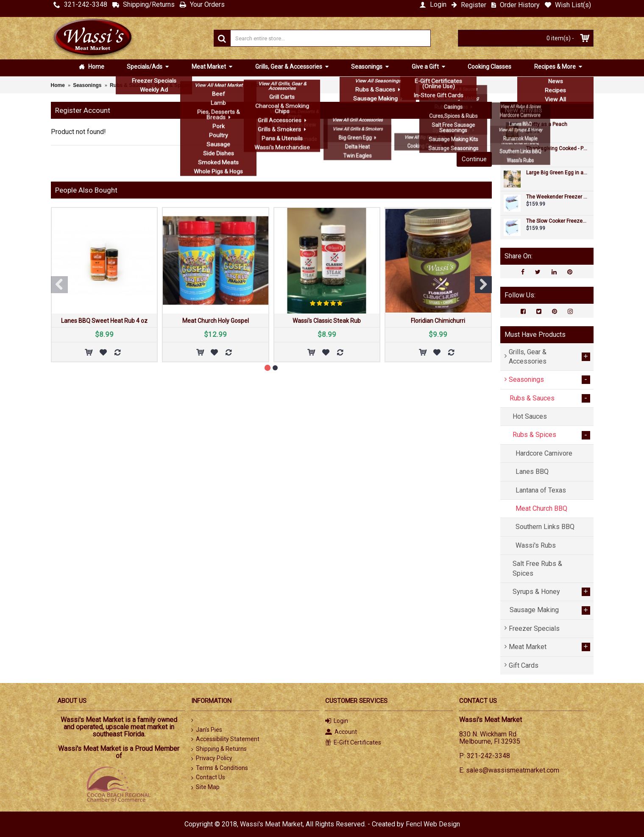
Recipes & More (556, 67)
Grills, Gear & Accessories (289, 67)
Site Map (205, 787)
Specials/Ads (145, 67)
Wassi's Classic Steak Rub (327, 321)
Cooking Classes (489, 67)
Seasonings (367, 67)
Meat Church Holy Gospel (216, 321)
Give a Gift (426, 67)
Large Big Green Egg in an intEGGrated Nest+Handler (557, 173)
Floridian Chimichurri (438, 321)
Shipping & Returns (219, 749)
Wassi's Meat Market (271, 824)
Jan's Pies (207, 730)
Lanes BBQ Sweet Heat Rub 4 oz (104, 321)
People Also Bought (86, 190)
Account (341, 732)
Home (92, 67)
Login (337, 721)
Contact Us (208, 778)
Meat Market (209, 67)
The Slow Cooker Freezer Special (557, 221)
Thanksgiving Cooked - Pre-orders (557, 149)
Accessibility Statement (225, 739)
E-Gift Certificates (353, 743)
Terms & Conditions (220, 768)
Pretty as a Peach (547, 125)
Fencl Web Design (433, 824)
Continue (474, 159)
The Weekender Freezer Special (557, 197)
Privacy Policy (212, 759)
